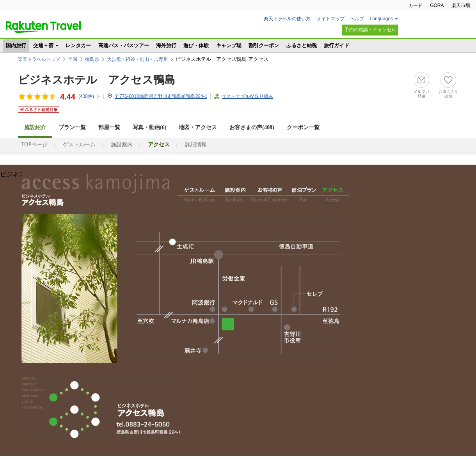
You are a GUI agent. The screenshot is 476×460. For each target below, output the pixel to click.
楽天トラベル (43, 27)
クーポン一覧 (303, 127)
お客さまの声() (252, 127)
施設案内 (122, 145)
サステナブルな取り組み (247, 96)
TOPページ (34, 145)
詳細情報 (196, 145)
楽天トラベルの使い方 (287, 19)
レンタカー (78, 45)
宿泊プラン (304, 195)
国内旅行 (16, 45)
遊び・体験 (196, 45)
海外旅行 (166, 45)
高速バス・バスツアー (124, 45)
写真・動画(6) (149, 127)
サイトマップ (330, 19)
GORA (437, 5)
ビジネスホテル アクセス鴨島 (97, 80)
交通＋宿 (43, 45)
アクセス (333, 195)
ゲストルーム (79, 145)
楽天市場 (461, 5)
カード (416, 5)
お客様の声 (269, 195)
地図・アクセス (198, 127)
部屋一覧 (109, 127)
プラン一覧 (72, 127)
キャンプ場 (229, 45)
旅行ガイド (337, 45)
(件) (89, 96)
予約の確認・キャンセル (370, 30)
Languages (381, 19)
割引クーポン (264, 45)
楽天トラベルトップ (39, 59)
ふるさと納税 (302, 45)
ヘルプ (357, 19)
